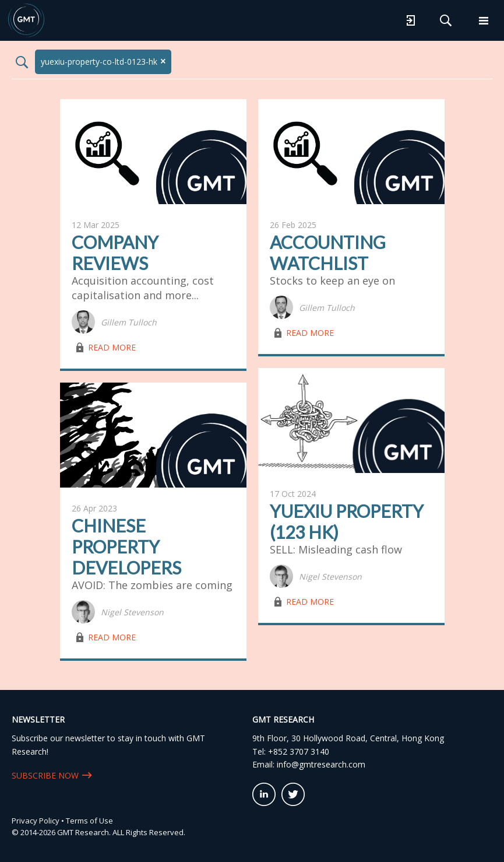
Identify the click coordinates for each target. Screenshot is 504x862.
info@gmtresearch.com (321, 764)
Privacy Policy (36, 821)
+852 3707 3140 (299, 751)
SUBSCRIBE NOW (45, 775)
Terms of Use (89, 821)
